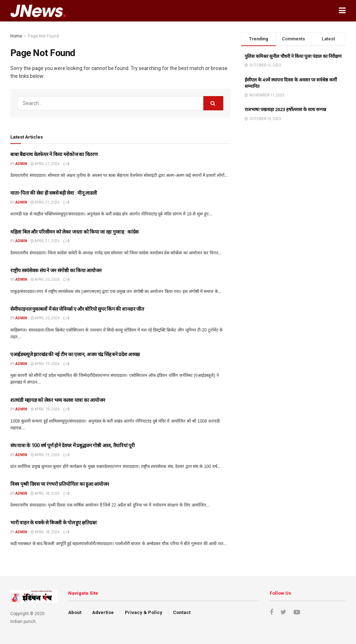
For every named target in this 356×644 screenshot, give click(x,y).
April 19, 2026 (45, 364)
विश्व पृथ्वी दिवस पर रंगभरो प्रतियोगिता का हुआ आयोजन (60, 484)
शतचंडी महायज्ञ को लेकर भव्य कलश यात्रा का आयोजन (58, 400)
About (75, 612)
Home (16, 36)
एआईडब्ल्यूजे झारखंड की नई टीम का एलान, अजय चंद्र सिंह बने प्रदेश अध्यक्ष (75, 354)
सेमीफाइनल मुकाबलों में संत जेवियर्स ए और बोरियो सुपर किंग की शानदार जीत (77, 309)
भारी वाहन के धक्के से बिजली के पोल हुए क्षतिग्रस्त (54, 523)
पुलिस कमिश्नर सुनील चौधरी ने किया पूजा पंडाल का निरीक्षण (293, 56)
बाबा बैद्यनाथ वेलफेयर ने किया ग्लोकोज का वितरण (54, 154)
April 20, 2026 (45, 279)
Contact (182, 612)
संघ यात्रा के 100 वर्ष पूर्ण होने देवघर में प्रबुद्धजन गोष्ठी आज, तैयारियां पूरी (73, 445)
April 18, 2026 (45, 493)
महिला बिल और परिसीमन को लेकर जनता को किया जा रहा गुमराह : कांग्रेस (74, 232)
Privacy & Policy (144, 612)
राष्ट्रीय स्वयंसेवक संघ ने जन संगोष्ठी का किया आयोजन (56, 270)
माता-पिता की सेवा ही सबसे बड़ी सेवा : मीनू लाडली (54, 193)
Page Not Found (43, 36)
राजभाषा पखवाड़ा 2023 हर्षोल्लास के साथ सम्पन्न (285, 109)
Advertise (103, 612)
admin (21, 164)
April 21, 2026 (45, 164)
